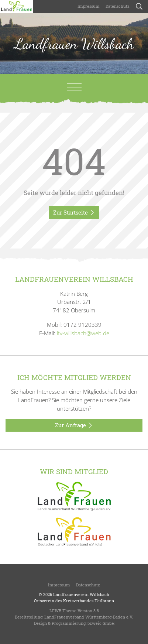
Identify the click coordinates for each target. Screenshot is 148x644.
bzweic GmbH (101, 623)
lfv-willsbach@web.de (83, 333)
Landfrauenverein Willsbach (81, 594)
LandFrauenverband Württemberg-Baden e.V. (89, 617)
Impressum (89, 6)
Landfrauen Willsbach (74, 44)
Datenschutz (118, 6)
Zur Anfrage (74, 425)
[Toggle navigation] (74, 87)
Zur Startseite (74, 213)
